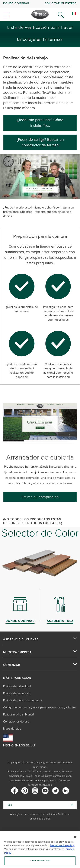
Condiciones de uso (16, 722)
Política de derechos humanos (23, 700)
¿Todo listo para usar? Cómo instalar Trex (40, 123)
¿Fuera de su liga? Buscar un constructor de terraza (40, 142)
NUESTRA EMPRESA (17, 652)
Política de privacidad (17, 686)
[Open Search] (61, 15)
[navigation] (40, 11)
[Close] (75, 837)
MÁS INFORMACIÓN (17, 678)
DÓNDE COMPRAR (16, 3)
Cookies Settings (40, 861)
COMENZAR (12, 665)
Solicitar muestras (61, 3)
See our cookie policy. (62, 845)
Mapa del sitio (12, 729)
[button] (40, 176)
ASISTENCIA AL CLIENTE (21, 639)
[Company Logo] (40, 14)
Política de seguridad (17, 693)
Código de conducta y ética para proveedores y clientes (40, 707)
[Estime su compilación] (40, 497)
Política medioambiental (19, 715)
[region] (40, 850)
